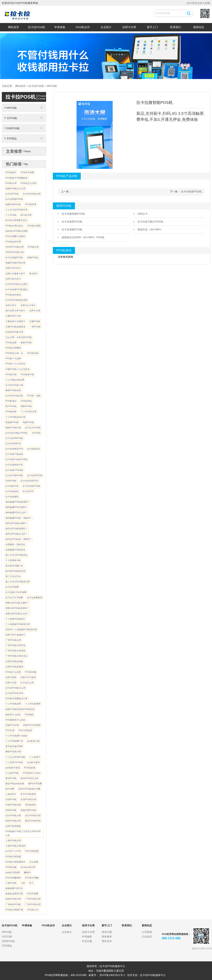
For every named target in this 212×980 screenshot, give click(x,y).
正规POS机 (35, 321)
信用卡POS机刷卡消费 (29, 789)
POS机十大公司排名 (15, 364)
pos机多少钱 (33, 741)
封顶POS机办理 (28, 799)
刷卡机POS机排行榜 (15, 571)
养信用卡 (34, 274)
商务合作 (107, 941)
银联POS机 (26, 343)
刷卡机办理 (26, 215)
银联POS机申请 (13, 428)
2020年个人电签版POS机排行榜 (21, 630)
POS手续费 (33, 894)
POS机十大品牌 (13, 358)
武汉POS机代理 (33, 816)
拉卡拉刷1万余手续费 (16, 592)
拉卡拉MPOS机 (35, 475)
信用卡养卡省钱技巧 (15, 635)
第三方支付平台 (13, 576)
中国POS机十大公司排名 (18, 369)
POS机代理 (11, 375)
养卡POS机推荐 (28, 794)
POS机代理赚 (32, 878)
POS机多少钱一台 (14, 353)
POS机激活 (11, 401)
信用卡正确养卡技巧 (15, 274)
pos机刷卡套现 (13, 768)
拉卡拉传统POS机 (31, 486)
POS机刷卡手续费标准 (16, 178)
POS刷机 (29, 715)
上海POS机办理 (13, 841)
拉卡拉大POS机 (33, 428)
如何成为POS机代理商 (16, 231)
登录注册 (107, 932)
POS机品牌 (11, 343)
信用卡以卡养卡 (28, 305)
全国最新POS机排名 (15, 550)
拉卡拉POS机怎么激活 (16, 284)
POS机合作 (83, 27)
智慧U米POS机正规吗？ (17, 603)
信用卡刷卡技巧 (13, 279)
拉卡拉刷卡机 (12, 486)
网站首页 (13, 27)
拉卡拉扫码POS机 (14, 438)
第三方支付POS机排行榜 (18, 582)
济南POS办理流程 (32, 725)
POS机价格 (33, 353)
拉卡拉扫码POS (13, 444)
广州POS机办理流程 (15, 651)
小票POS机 (11, 883)
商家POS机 (26, 406)
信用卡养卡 (11, 305)
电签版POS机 (12, 422)
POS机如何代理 (13, 242)
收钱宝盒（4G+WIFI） (150, 229)
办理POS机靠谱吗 (14, 667)
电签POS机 (28, 422)
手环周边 (11, 138)
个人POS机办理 (28, 412)
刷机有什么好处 (13, 715)
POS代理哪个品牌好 (15, 236)
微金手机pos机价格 (15, 784)
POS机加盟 (11, 867)
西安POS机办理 (13, 821)
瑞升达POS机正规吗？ (16, 523)
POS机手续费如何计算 (16, 699)
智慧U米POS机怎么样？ (17, 614)
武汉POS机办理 (13, 816)
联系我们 (176, 27)
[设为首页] (192, 3)
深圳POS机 (11, 810)
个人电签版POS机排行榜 (18, 624)
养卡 (31, 883)
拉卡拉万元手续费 (14, 598)
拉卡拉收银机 (12, 497)
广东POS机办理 (33, 904)
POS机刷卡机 (27, 375)
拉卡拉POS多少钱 (14, 385)
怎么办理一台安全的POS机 (19, 337)
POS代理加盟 (32, 851)
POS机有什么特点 (32, 773)
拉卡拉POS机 (36, 27)
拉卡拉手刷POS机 (14, 475)
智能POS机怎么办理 (15, 189)
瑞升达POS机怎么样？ (16, 534)
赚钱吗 (27, 872)
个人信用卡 (35, 757)
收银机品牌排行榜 (14, 894)
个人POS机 (11, 215)
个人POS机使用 (13, 704)
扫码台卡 (143, 214)
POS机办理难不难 (14, 910)
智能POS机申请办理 (15, 263)
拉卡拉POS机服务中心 (153, 975)
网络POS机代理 (13, 752)
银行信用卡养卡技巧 (15, 311)
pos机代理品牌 (13, 872)
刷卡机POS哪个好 (14, 566)
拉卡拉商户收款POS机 (16, 459)
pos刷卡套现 (33, 762)
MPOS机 (52, 86)
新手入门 (152, 27)
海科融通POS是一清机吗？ (19, 518)
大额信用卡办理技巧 (15, 321)
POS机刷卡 (11, 172)
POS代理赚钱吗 (13, 878)
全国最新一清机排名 (15, 544)
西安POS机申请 (33, 821)
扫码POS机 (12, 128)
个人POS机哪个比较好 (16, 736)
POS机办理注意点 (14, 226)
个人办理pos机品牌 (15, 380)
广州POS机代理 (33, 899)
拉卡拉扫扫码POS (29, 481)
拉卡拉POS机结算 (14, 396)
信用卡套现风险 (13, 826)
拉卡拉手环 (28, 491)
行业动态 (147, 937)
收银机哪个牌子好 (14, 888)
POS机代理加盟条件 (15, 862)
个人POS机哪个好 (14, 741)
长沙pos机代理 (28, 867)
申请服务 (87, 937)
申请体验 (60, 27)
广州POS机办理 (13, 640)
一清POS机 (35, 327)
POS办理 (10, 730)
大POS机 (11, 118)
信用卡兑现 (11, 683)
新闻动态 (199, 27)
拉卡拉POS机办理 (32, 194)
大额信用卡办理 (13, 316)
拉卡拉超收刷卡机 (14, 465)
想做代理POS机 (28, 810)
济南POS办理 (12, 725)
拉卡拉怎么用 (27, 683)
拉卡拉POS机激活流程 (16, 300)
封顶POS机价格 (13, 805)
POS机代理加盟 (13, 857)
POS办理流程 (25, 730)
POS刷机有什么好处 (15, 720)
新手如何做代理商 (14, 746)
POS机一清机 (34, 396)
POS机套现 (29, 768)
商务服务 (107, 937)
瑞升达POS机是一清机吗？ (19, 539)
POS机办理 (11, 183)
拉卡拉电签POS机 (14, 199)
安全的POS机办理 (14, 332)
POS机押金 (26, 401)
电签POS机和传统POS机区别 (20, 709)
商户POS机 (11, 406)
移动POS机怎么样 (29, 778)
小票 (23, 883)
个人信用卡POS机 (14, 762)
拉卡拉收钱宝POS (14, 449)
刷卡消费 (10, 789)
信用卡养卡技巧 (13, 268)
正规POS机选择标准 (15, 327)
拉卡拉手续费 (12, 587)
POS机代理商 (34, 226)
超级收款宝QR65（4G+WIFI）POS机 (83, 237)
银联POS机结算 (13, 390)
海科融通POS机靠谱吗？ (18, 502)
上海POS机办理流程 (15, 846)
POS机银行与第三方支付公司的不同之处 (23, 833)
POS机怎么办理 (28, 183)
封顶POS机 (11, 799)
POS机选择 (11, 412)
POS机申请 (31, 204)
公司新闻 (147, 932)
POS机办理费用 (13, 348)
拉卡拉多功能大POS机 (16, 433)
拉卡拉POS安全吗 (14, 693)
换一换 (40, 164)
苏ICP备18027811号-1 (112, 975)
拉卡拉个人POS (13, 851)
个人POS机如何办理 (15, 417)
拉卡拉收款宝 (34, 449)
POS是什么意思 (13, 672)
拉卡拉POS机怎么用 (15, 688)
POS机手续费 (27, 172)
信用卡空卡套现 (28, 677)
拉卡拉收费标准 (35, 598)
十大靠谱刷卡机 (13, 560)
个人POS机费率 (33, 704)
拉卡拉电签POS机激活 (16, 289)
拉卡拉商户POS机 (14, 470)
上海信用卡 (11, 794)
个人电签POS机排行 (15, 619)
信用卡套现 (11, 677)
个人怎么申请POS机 (15, 757)
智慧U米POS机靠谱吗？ (17, 608)
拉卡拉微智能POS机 (73, 214)
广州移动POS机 (13, 904)
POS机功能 (31, 672)
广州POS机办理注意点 (16, 656)
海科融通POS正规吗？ (16, 507)
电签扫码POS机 (13, 204)
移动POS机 (11, 778)
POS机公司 (33, 910)
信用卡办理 (129, 27)
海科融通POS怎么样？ (16, 513)
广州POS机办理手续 (15, 645)
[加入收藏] (205, 3)
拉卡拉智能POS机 (14, 258)
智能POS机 (33, 258)
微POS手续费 (35, 784)
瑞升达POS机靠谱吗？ (16, 529)
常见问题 (87, 941)
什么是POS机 (12, 773)
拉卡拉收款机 (12, 491)
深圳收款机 (30, 805)
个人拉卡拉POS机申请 (16, 210)
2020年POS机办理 (15, 247)
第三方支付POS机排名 (16, 555)
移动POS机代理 (13, 899)
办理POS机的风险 (14, 661)
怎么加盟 (34, 862)
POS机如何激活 (13, 295)
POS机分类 (33, 247)
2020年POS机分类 (15, 252)
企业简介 (106, 27)
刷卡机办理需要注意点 (16, 220)
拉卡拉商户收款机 (14, 454)
